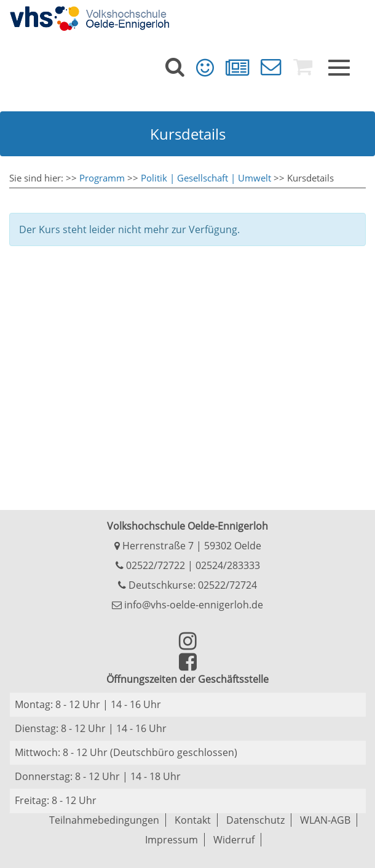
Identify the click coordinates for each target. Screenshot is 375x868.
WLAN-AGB (325, 820)
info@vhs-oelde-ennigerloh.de (187, 605)
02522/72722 (154, 565)
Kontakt (193, 820)
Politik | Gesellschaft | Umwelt (206, 178)
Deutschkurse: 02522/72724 (191, 585)
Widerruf (234, 840)
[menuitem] (175, 67)
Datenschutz (255, 820)
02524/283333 (228, 565)
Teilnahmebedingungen (104, 820)
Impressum (172, 840)
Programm (102, 178)
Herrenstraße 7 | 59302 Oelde (188, 546)
